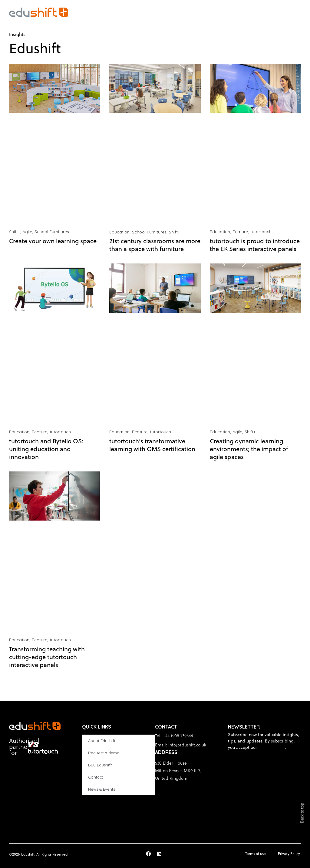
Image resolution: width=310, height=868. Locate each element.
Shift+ (15, 232)
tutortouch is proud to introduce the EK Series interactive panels (255, 245)
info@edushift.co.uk (187, 745)
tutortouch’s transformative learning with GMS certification (152, 445)
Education (119, 232)
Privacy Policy (289, 854)
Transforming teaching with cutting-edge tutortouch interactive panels (47, 657)
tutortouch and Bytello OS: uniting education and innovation (46, 449)
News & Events (102, 789)
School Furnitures (52, 232)
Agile (27, 232)
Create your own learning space (53, 241)
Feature (240, 232)
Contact (96, 777)
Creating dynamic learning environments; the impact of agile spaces (249, 449)
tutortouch (261, 232)
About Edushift (102, 741)
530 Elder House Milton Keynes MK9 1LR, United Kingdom (178, 771)
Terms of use (255, 854)
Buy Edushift (100, 765)
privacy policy (272, 748)
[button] (299, 12)
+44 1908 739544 (178, 736)
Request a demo (104, 753)
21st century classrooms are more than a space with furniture (155, 245)
